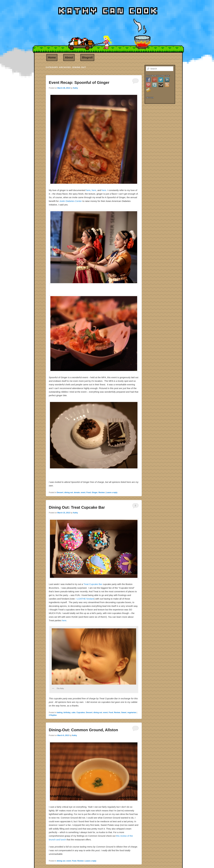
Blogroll (87, 57)
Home (52, 57)
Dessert (60, 492)
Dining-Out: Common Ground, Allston (84, 730)
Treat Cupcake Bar (93, 584)
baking (60, 713)
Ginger (95, 492)
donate (77, 492)
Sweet (124, 713)
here (88, 190)
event (83, 492)
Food (88, 492)
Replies (53, 715)
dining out (69, 492)
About (69, 57)
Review (102, 492)
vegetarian (132, 713)
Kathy (75, 88)
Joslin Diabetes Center (71, 201)
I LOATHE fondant (85, 599)
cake (73, 713)
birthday (67, 713)
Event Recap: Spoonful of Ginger (79, 83)
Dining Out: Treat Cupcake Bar (77, 507)
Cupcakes (81, 713)
